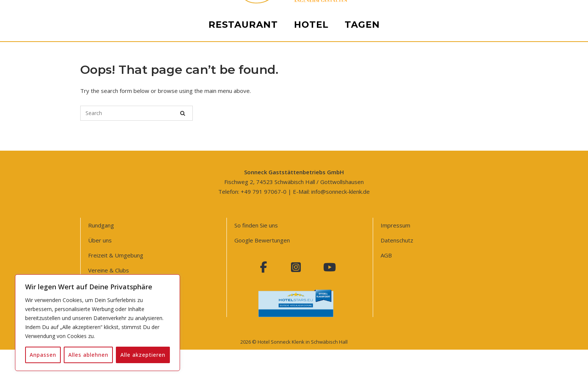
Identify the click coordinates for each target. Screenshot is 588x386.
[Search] (183, 113)
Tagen (362, 303)
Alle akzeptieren (143, 355)
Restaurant (243, 303)
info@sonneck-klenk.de (340, 192)
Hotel (311, 303)
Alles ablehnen (88, 355)
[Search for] (136, 113)
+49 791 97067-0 (264, 192)
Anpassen (43, 355)
